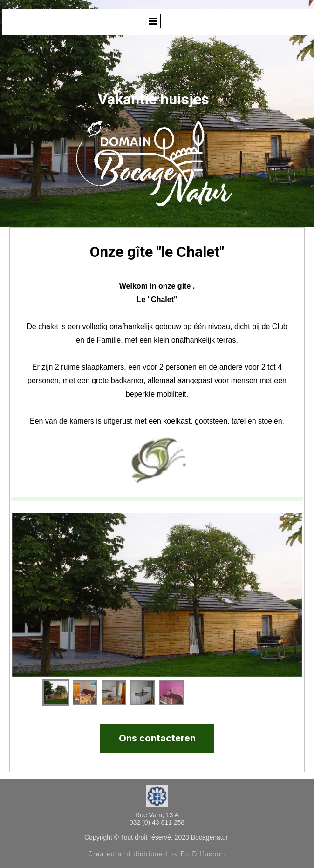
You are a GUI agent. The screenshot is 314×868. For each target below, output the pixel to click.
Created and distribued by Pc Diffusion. (157, 854)
